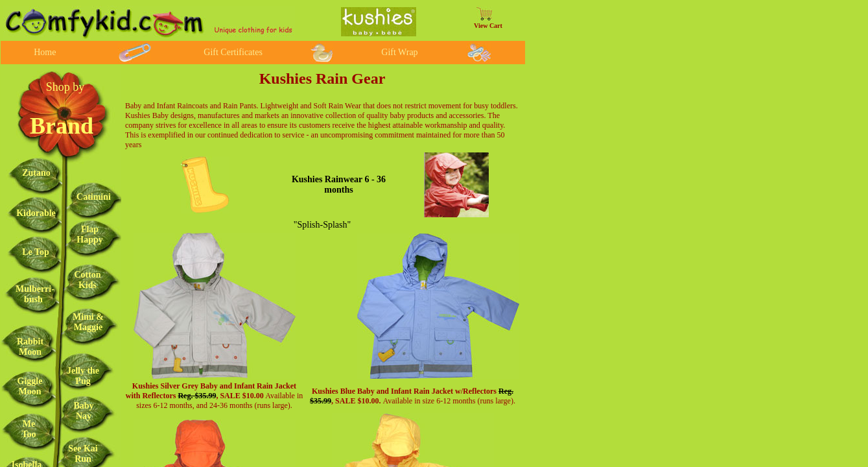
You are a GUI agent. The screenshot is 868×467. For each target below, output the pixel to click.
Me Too (29, 429)
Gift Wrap (399, 52)
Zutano (36, 173)
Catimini (94, 197)
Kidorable (36, 213)
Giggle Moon (30, 386)
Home (45, 52)
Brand (62, 126)
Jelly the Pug (83, 376)
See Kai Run (83, 454)
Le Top (36, 252)
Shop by (65, 87)
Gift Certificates (233, 52)
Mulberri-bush (35, 294)
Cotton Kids (87, 280)
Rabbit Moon (30, 347)
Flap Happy (89, 234)
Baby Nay (83, 411)
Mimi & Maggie (88, 322)
